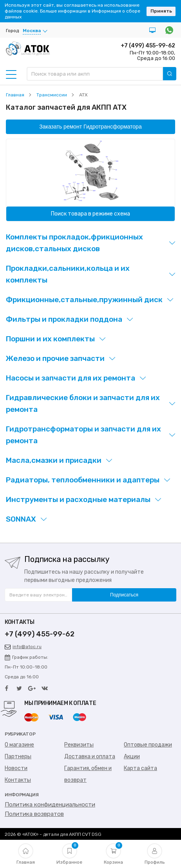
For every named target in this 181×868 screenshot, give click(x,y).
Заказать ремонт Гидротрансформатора (90, 127)
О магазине (19, 745)
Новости (16, 768)
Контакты (18, 780)
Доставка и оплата (90, 757)
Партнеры (18, 757)
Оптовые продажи (148, 745)
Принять (161, 11)
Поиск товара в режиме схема (90, 214)
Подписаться (124, 595)
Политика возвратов (34, 814)
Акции (132, 757)
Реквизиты (79, 745)
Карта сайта (140, 768)
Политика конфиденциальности (50, 805)
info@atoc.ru (23, 647)
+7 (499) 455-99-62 (148, 46)
